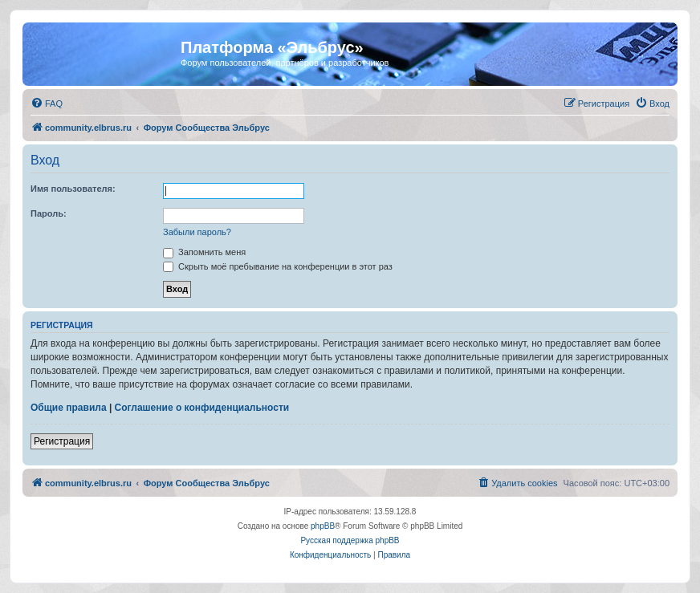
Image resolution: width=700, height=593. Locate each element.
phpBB (323, 526)
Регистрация (62, 441)
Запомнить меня (204, 252)
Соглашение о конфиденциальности (202, 408)
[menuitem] (47, 104)
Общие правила (69, 408)
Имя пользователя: (73, 189)
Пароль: (49, 213)
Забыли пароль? (197, 232)
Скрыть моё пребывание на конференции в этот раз (278, 266)
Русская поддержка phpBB (350, 540)
